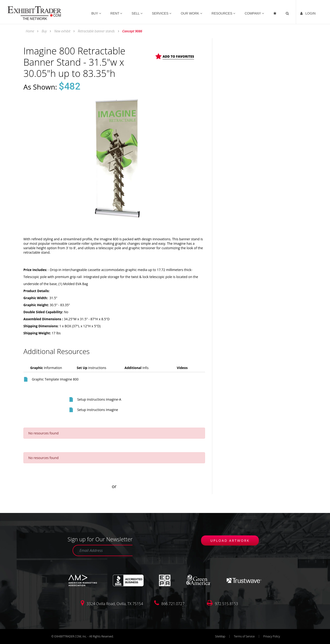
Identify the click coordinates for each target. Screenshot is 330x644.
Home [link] (30, 31)
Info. (137, 368)
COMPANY (254, 13)
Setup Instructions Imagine (98, 410)
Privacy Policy (272, 636)
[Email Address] (103, 550)
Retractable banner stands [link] (96, 31)
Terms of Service (244, 636)
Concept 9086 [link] (132, 31)
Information (46, 368)
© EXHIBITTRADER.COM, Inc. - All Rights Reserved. (82, 636)
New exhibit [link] (62, 31)
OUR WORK (191, 13)
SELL (137, 13)
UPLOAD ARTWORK (230, 540)
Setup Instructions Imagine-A (99, 399)
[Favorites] (275, 12)
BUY (96, 13)
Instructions (92, 368)
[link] (34, 13)
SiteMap (220, 636)
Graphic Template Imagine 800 (55, 379)
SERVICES (162, 13)
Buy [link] (44, 31)
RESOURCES (224, 13)
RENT (116, 13)
